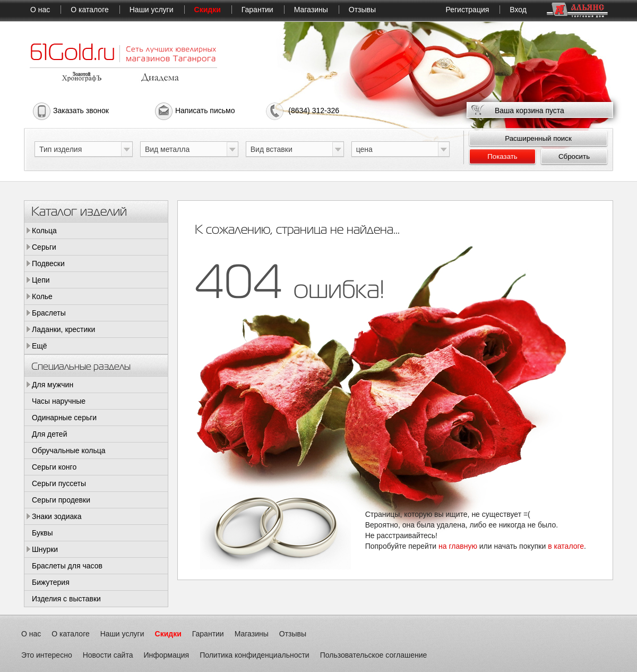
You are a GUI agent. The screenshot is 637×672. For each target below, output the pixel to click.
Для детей (49, 434)
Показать (502, 156)
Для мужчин (53, 385)
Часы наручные (59, 401)
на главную (458, 546)
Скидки (208, 10)
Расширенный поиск (538, 138)
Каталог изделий (79, 211)
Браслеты (49, 313)
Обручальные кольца (69, 450)
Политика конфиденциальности (255, 655)
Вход (518, 10)
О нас (40, 10)
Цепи (41, 280)
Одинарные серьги (64, 418)
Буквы (42, 533)
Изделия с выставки (66, 599)
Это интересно (47, 655)
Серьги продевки (61, 500)
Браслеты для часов (67, 566)
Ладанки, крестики (63, 329)
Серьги (44, 247)
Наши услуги (152, 10)
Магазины (311, 10)
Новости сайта (108, 655)
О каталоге (89, 10)
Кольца (44, 231)
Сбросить (574, 156)
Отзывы (362, 10)
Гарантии (257, 10)
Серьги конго (54, 467)
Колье (42, 296)
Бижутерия (51, 582)
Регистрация (467, 10)
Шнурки (45, 549)
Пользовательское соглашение (374, 655)
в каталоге (566, 546)
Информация (166, 655)
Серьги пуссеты (59, 483)
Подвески (48, 263)
